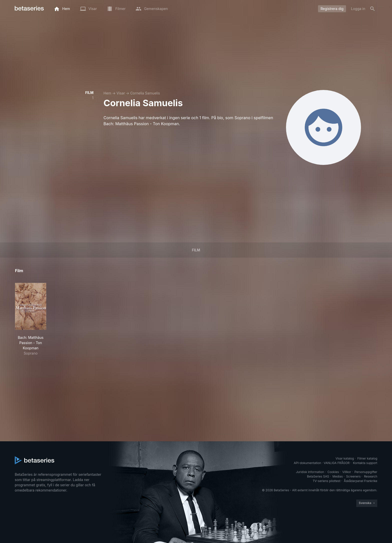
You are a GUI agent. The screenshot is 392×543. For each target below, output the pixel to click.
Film (196, 250)
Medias (338, 476)
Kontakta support (365, 463)
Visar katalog (345, 458)
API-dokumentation (307, 463)
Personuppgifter (366, 472)
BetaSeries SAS (318, 476)
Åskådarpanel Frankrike (360, 481)
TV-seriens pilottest (327, 481)
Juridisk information (310, 472)
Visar (121, 93)
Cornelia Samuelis (145, 93)
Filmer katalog (367, 458)
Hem (107, 93)
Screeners (353, 476)
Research (371, 476)
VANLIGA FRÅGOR (337, 463)
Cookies (333, 472)
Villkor (347, 472)
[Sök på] (372, 9)
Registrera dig (332, 9)
